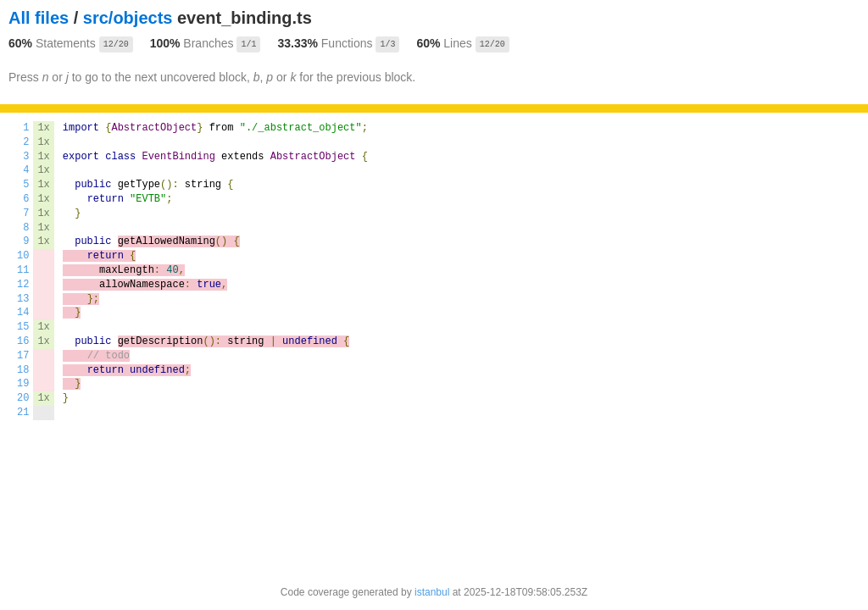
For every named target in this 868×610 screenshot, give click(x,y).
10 (23, 256)
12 (23, 285)
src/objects (128, 18)
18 (23, 370)
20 (23, 398)
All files (39, 18)
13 (23, 299)
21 (23, 413)
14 (23, 313)
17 (23, 356)
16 (23, 341)
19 (23, 384)
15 (23, 327)
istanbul (432, 592)
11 (23, 270)
